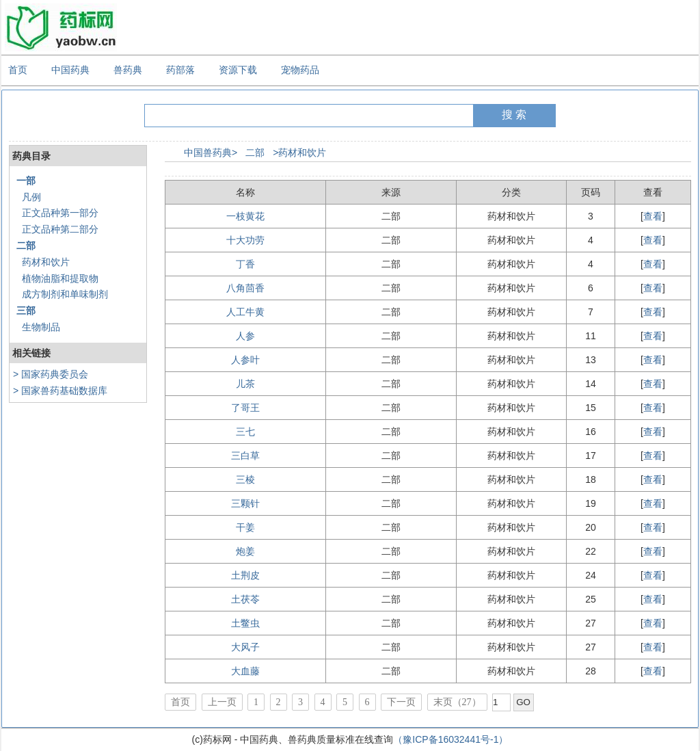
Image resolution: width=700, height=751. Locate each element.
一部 (26, 181)
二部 (26, 246)
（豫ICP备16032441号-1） (450, 739)
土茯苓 (245, 599)
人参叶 (245, 360)
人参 (245, 336)
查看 (653, 216)
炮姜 (245, 551)
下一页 (401, 702)
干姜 (245, 527)
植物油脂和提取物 (60, 278)
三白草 (245, 456)
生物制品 (41, 327)
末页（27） (457, 702)
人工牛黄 (245, 312)
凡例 (31, 197)
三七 (245, 432)
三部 (26, 311)
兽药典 (128, 70)
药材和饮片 (46, 262)
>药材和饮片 (299, 153)
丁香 (245, 264)
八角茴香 (245, 288)
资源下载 (238, 70)
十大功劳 (245, 240)
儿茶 (245, 384)
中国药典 (70, 70)
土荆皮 (245, 575)
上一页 (222, 702)
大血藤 (245, 671)
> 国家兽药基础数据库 (60, 391)
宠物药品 (300, 70)
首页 (18, 70)
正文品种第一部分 (60, 213)
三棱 (245, 479)
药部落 (180, 70)
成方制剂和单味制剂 (65, 294)
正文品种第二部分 (60, 229)
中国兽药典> (211, 153)
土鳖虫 (245, 623)
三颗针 (245, 503)
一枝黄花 (245, 216)
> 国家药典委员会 (51, 374)
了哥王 (245, 408)
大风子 (245, 647)
